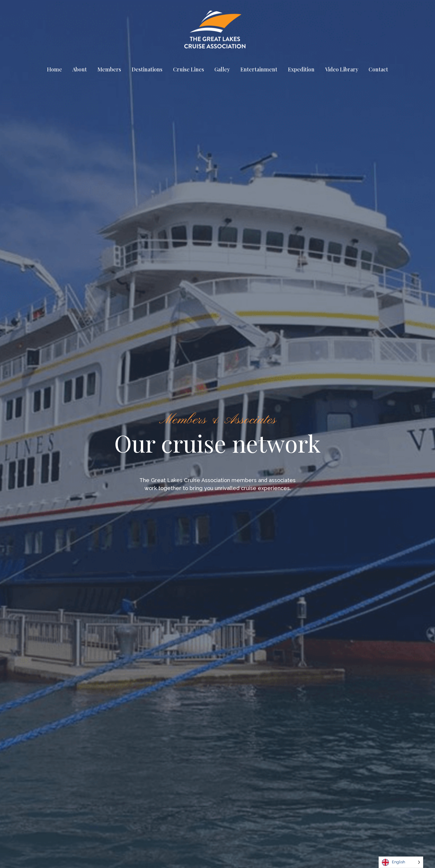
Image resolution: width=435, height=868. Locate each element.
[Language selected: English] (401, 862)
